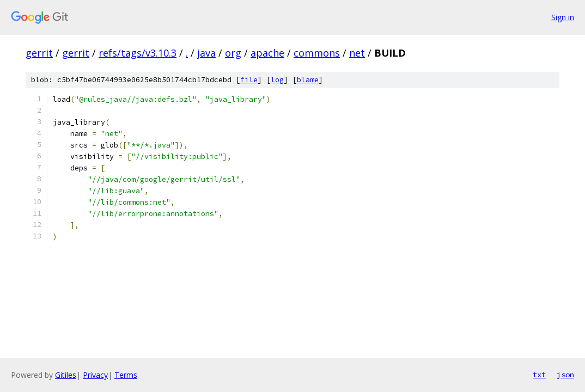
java (206, 53)
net (357, 53)
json (565, 375)
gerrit (39, 53)
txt (539, 375)
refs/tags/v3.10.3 (138, 53)
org (233, 53)
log (277, 80)
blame (308, 80)
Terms (126, 375)
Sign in (563, 17)
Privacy (95, 375)
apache (267, 53)
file (249, 80)
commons (317, 53)
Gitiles (66, 375)
